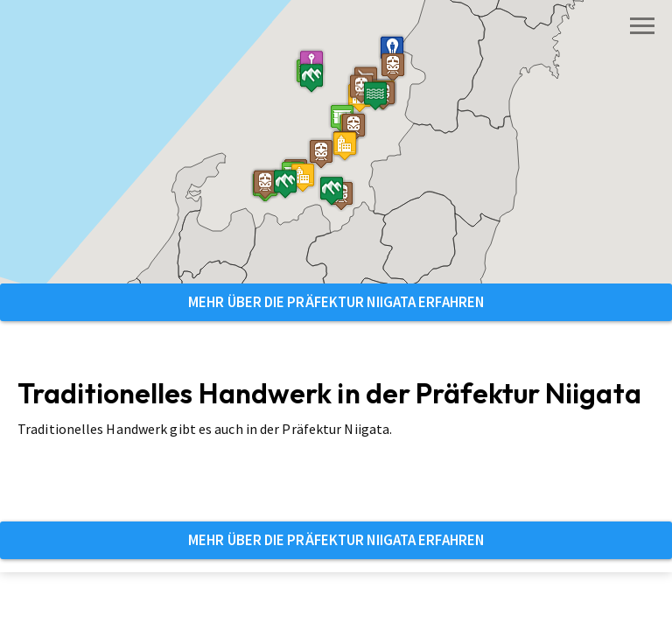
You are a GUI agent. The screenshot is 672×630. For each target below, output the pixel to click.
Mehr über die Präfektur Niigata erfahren (336, 302)
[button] (345, 146)
